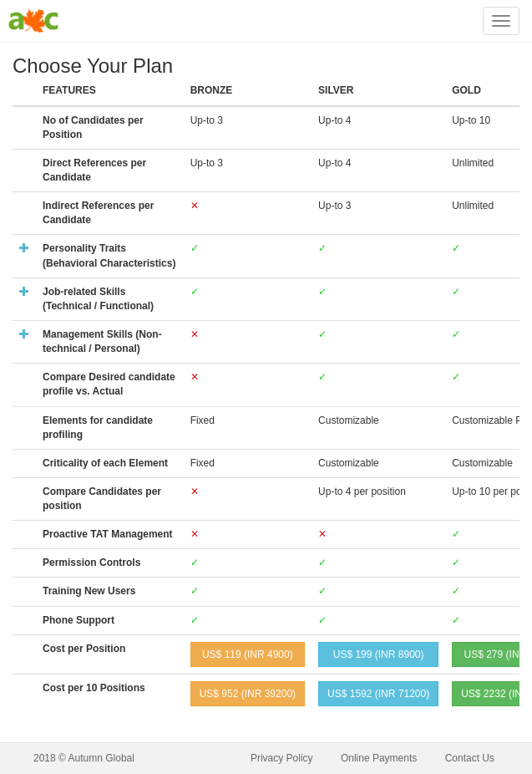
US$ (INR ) (248, 654)
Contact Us (470, 758)
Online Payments (379, 758)
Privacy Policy (282, 758)
